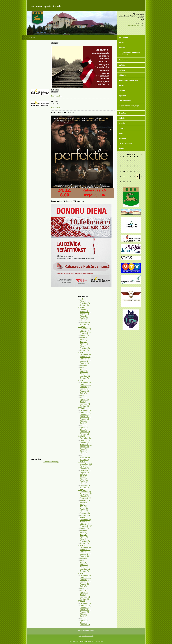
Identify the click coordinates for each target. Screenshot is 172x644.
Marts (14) (84, 374)
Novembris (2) (86, 578)
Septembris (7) (86, 361)
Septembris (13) (86, 526)
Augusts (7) (84, 391)
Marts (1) (84, 301)
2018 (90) (82, 490)
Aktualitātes (123, 37)
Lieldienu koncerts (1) (51, 462)
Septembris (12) (86, 445)
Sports (121, 85)
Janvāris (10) (85, 515)
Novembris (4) (86, 412)
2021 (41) (82, 408)
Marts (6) (84, 346)
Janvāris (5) (84, 350)
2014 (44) (82, 601)
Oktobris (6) (85, 468)
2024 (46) (82, 327)
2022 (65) (82, 380)
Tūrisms (122, 90)
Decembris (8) (85, 492)
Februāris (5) (85, 376)
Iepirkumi (123, 95)
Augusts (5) (84, 335)
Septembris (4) (86, 417)
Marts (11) (84, 511)
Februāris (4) (85, 404)
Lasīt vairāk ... (57, 96)
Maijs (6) (84, 535)
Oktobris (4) (85, 387)
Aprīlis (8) (84, 537)
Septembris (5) (86, 389)
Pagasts (122, 42)
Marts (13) (84, 567)
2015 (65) (82, 573)
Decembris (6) (85, 382)
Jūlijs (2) (83, 421)
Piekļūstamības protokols (86, 636)
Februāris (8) (85, 541)
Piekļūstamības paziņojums (86, 631)
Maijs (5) (84, 397)
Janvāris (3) (84, 543)
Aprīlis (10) (84, 400)
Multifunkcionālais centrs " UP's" (132, 80)
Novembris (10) (86, 494)
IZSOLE (55, 90)
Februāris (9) (85, 458)
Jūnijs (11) (84, 588)
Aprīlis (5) (84, 372)
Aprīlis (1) (84, 620)
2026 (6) (81, 299)
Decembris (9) (85, 355)
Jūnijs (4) (84, 340)
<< (120, 155)
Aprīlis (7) (84, 481)
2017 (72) (82, 518)
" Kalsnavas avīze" (126, 143)
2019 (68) (82, 462)
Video (121, 133)
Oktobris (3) (85, 331)
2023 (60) (82, 352)
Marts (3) (84, 320)
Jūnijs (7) (84, 395)
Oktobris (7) (85, 580)
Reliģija (122, 118)
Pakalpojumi (124, 60)
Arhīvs (121, 149)
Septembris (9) (86, 470)
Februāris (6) (85, 348)
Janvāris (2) (84, 305)
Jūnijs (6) (84, 451)
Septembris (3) (86, 312)
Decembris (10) (86, 464)
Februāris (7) (85, 513)
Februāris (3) (85, 303)
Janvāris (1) (84, 325)
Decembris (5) (85, 410)
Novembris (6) (86, 357)
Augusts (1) (84, 363)
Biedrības (122, 113)
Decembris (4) (85, 329)
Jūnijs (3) (84, 367)
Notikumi (122, 138)
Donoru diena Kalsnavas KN (64, 201)
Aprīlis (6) (84, 509)
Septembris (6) (86, 498)
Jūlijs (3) (83, 393)
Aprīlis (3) (84, 318)
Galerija (122, 128)
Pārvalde (122, 48)
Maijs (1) (84, 453)
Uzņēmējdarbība (125, 101)
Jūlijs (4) (83, 337)
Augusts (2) (84, 314)
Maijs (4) (84, 342)
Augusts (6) (84, 447)
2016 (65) (82, 545)
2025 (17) (82, 307)
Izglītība (122, 65)
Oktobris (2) (85, 310)
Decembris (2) (85, 438)
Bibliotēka (123, 75)
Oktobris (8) (85, 496)
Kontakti (122, 123)
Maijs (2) (84, 370)
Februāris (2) (85, 322)
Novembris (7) (86, 466)
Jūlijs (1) (83, 316)
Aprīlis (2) (84, 427)
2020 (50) (82, 436)
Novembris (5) (86, 522)
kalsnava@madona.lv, (136, 25)
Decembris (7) (85, 603)
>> (142, 155)
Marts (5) (84, 483)
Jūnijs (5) (84, 423)
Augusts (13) (85, 500)
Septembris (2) (86, 333)
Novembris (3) (86, 385)
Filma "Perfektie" (59, 112)
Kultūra (122, 70)
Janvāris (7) (84, 488)
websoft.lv (100, 641)
